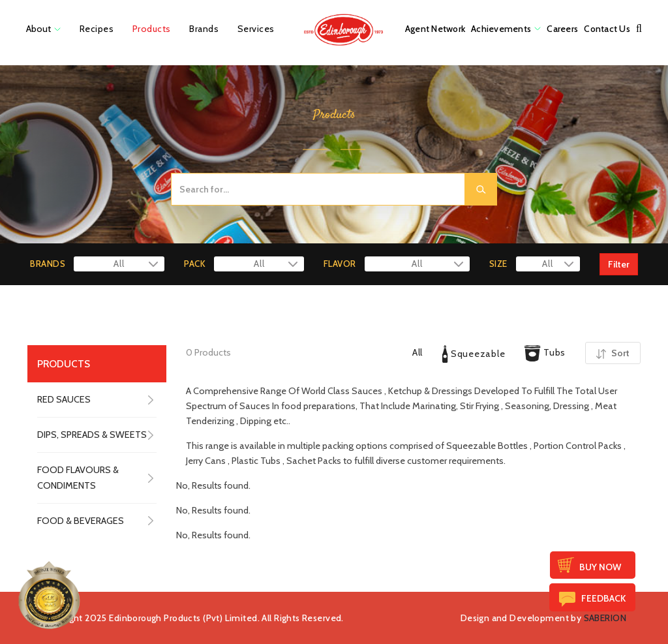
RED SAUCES (64, 399)
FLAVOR (340, 264)
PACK (195, 264)
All (417, 352)
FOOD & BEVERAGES (81, 521)
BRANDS (48, 264)
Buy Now (600, 567)
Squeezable (474, 354)
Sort (613, 353)
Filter (619, 264)
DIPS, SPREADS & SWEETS (92, 435)
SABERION (605, 618)
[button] (639, 29)
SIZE (498, 264)
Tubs (545, 353)
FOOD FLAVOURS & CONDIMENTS (78, 477)
